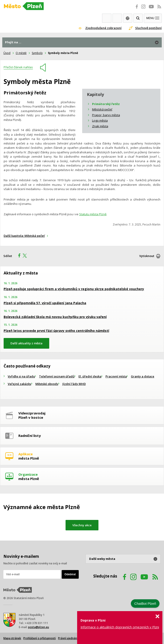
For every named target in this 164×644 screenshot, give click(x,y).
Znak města (100, 126)
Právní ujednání (68, 638)
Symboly (37, 53)
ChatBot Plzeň (145, 604)
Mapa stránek (12, 638)
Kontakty (117, 18)
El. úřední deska (90, 376)
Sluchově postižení (148, 28)
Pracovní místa (116, 376)
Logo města (100, 120)
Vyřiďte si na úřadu (21, 376)
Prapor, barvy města (106, 115)
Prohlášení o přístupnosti (40, 638)
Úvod (7, 53)
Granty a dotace (143, 376)
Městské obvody (47, 384)
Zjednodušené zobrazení (103, 28)
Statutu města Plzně (93, 214)
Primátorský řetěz (106, 104)
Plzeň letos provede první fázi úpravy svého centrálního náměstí (56, 331)
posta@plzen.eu (39, 627)
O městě (21, 53)
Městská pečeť (102, 109)
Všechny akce (82, 525)
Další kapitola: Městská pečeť (24, 236)
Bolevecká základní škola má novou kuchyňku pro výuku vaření (55, 317)
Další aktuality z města (26, 343)
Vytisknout (147, 256)
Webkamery (107, 18)
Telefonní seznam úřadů (57, 376)
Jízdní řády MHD (74, 384)
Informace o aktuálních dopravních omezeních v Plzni (120, 627)
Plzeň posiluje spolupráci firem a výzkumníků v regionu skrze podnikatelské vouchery (74, 289)
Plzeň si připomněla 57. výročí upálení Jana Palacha (45, 303)
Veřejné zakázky (20, 384)
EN (128, 18)
